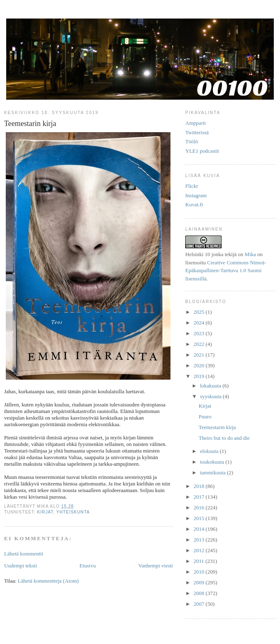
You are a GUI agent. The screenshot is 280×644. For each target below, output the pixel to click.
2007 (199, 604)
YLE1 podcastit (202, 151)
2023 (199, 333)
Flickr (192, 186)
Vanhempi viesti (156, 566)
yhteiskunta (73, 512)
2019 (199, 376)
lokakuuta (211, 386)
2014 (199, 529)
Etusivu (88, 566)
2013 (199, 540)
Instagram (196, 195)
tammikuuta (213, 472)
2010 (199, 572)
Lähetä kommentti (24, 554)
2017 (199, 497)
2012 (199, 550)
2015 (199, 518)
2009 (199, 582)
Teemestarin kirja (217, 427)
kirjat (45, 512)
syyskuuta (211, 396)
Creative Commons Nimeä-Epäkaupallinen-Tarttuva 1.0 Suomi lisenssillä (226, 271)
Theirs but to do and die (224, 438)
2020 (199, 365)
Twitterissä (197, 132)
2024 (199, 323)
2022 (199, 344)
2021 (199, 355)
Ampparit (196, 123)
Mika (250, 254)
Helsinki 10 (198, 254)
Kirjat (205, 406)
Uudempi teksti (21, 566)
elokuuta (210, 451)
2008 (199, 593)
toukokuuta (213, 462)
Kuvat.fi (194, 204)
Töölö (192, 141)
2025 (199, 312)
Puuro (205, 416)
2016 (199, 507)
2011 (199, 561)
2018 (199, 486)
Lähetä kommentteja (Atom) (48, 581)
